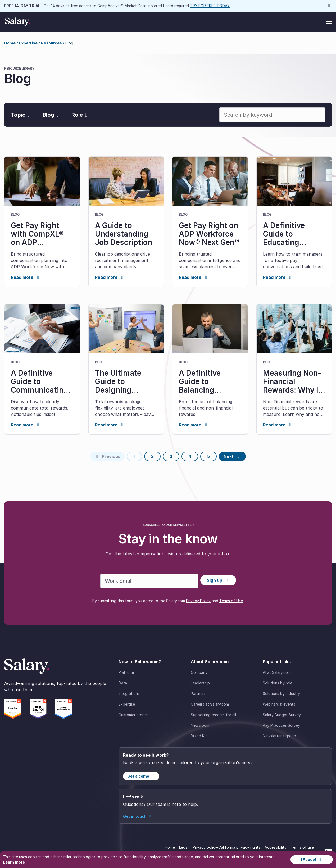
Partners (198, 694)
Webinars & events (279, 704)
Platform (126, 672)
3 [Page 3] (171, 456)
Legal (184, 847)
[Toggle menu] (329, 22)
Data (123, 683)
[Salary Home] (17, 22)
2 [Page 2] (152, 456)
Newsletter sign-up (279, 736)
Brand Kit (199, 736)
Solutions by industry (281, 694)
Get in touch (138, 816)
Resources (51, 43)
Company (199, 672)
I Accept (312, 859)
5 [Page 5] (208, 456)
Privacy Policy (198, 601)
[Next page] (232, 456)
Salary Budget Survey (282, 715)
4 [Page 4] (190, 456)
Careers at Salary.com (210, 704)
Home (10, 43)
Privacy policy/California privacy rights (226, 847)
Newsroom (200, 725)
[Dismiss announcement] (329, 6)
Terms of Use (231, 601)
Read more (26, 277)
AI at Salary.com (277, 672)
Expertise (28, 43)
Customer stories (133, 715)
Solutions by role (278, 683)
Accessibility (276, 847)
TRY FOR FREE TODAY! (210, 6)
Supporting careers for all (213, 715)
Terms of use (302, 847)
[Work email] (149, 581)
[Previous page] (107, 456)
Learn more (14, 862)
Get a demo (141, 776)
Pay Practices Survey (281, 725)
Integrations (129, 694)
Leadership (200, 683)
